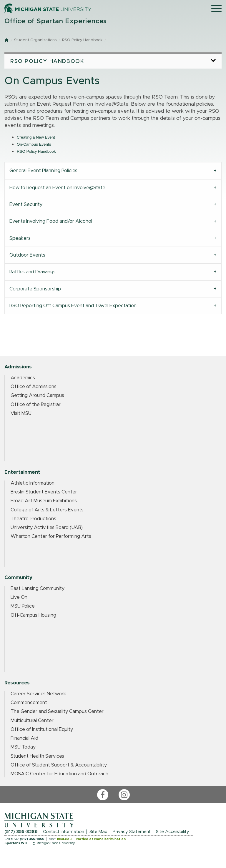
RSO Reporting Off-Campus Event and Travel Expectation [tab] (73, 306)
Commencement (29, 703)
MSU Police (23, 606)
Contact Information (64, 832)
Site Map (98, 832)
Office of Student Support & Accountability (59, 765)
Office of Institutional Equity (42, 729)
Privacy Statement (132, 832)
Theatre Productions (33, 519)
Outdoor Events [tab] (27, 255)
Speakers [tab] (20, 238)
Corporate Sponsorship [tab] (35, 289)
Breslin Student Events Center (44, 492)
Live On (19, 597)
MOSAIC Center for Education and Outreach (59, 774)
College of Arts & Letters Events (47, 510)
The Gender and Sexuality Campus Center (57, 711)
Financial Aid (24, 738)
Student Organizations (35, 40)
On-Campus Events (34, 144)
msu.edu (64, 839)
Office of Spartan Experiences (56, 21)
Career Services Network (38, 694)
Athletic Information (33, 483)
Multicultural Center (32, 721)
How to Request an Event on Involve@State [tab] (57, 188)
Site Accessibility (173, 832)
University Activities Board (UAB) (47, 528)
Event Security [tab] (26, 204)
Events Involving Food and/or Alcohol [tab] (51, 221)
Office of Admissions (34, 387)
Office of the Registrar (36, 405)
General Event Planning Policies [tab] (43, 171)
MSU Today (23, 747)
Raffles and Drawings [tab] (33, 272)
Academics (23, 378)
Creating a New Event (36, 137)
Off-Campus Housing (33, 615)
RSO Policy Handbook (82, 40)
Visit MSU (21, 413)
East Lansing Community (38, 588)
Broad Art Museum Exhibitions (44, 501)
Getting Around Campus (37, 395)
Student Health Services (37, 756)
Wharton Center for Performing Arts (51, 536)
